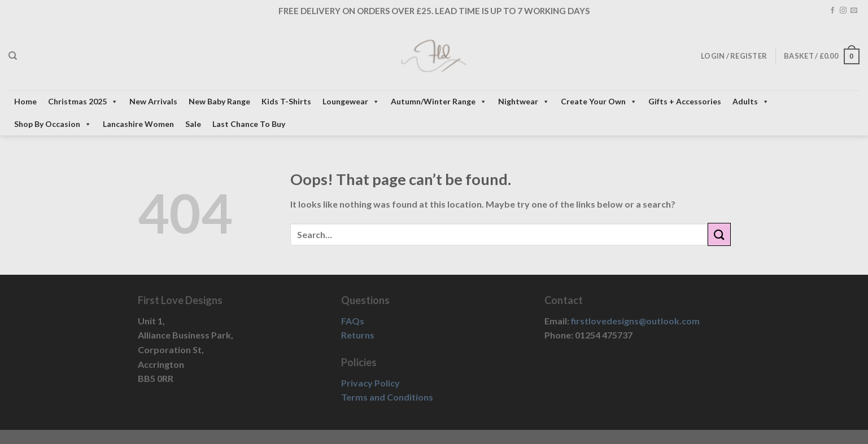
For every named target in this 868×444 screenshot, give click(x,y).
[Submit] (719, 234)
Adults (751, 101)
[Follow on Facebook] (832, 11)
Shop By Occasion (53, 124)
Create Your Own (599, 101)
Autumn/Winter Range (439, 101)
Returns (358, 335)
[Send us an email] (854, 11)
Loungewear (351, 101)
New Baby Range (219, 101)
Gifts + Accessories (685, 101)
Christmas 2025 (83, 101)
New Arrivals (153, 101)
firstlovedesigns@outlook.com (635, 321)
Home (25, 101)
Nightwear (524, 101)
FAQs (353, 321)
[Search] (13, 56)
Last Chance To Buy (249, 124)
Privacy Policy (370, 383)
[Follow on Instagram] (843, 11)
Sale (193, 124)
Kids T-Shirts (286, 101)
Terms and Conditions (387, 397)
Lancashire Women (138, 124)
